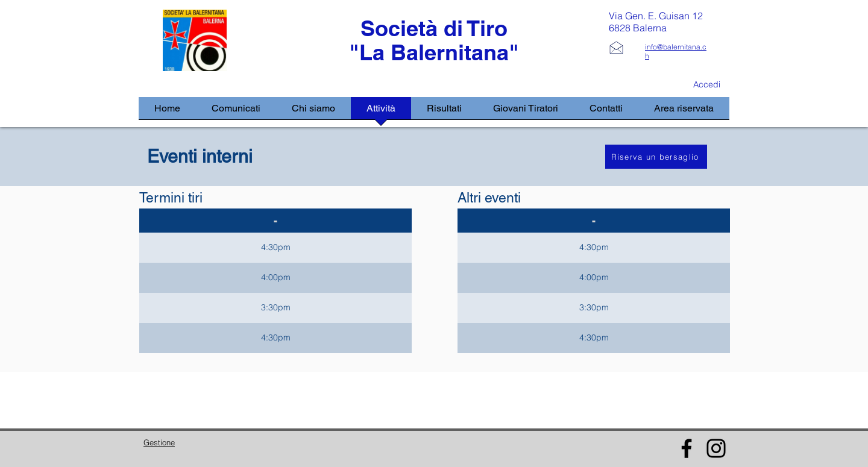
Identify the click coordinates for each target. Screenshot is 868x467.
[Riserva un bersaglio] (656, 157)
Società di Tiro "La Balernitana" (434, 40)
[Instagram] (716, 448)
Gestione (159, 442)
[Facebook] (687, 448)
